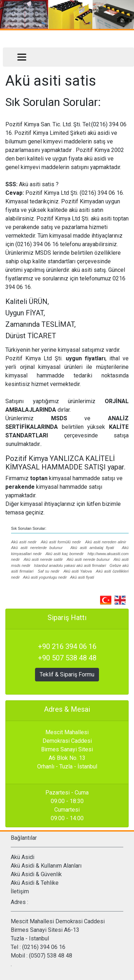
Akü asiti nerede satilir (43, 559)
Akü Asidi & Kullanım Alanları (46, 866)
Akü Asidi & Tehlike (35, 883)
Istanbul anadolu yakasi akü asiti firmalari (70, 565)
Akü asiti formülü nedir (61, 542)
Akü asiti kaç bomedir (64, 554)
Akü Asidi (23, 857)
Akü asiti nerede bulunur (88, 559)
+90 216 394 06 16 (67, 646)
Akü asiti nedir (24, 542)
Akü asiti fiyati (82, 577)
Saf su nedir (49, 571)
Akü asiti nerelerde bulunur (37, 548)
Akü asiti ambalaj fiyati (93, 548)
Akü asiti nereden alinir (106, 542)
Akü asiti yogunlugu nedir (45, 577)
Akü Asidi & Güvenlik (36, 874)
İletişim (20, 891)
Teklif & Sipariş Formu (67, 674)
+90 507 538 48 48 (67, 658)
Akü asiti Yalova (78, 571)
